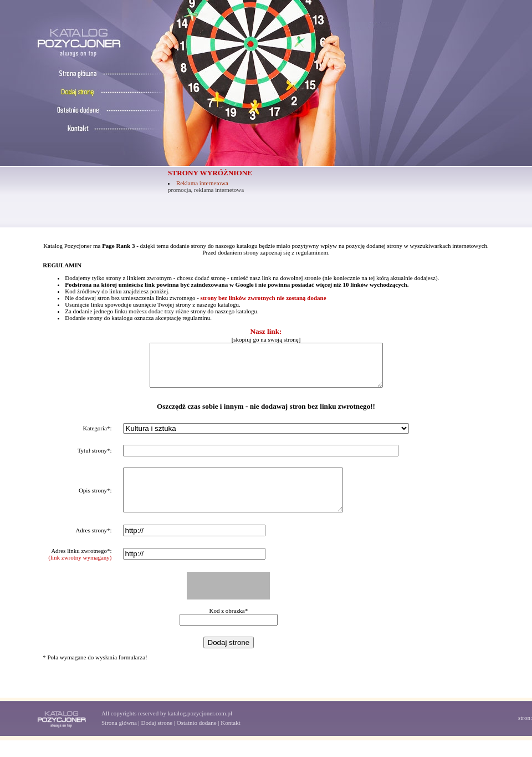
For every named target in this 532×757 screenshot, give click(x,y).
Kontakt (230, 739)
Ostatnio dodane (197, 739)
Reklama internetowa (202, 183)
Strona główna (119, 739)
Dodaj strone (157, 739)
